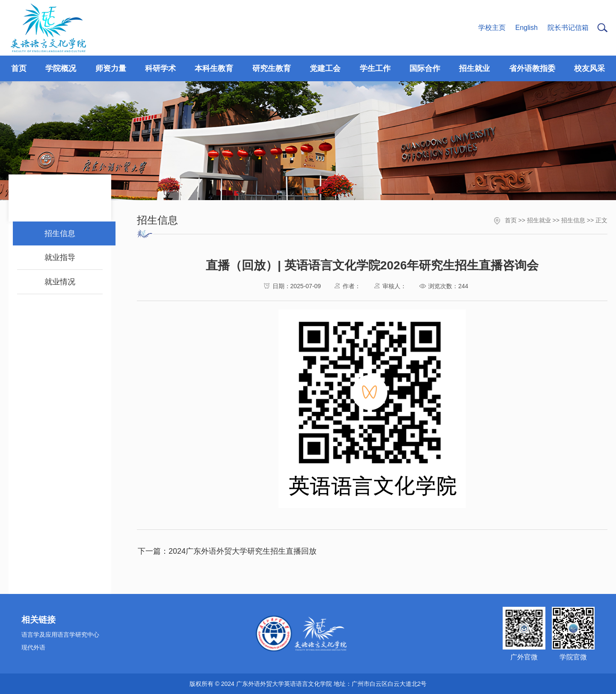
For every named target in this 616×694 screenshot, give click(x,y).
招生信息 (573, 220)
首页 (511, 220)
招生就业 (539, 220)
